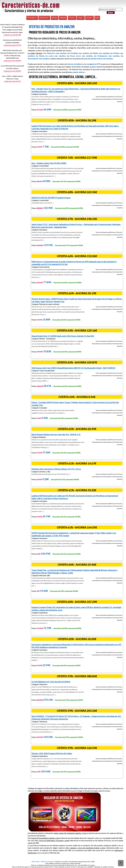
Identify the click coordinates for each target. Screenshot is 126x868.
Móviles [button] (55, 18)
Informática (32, 18)
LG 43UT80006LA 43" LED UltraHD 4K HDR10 (51, 682)
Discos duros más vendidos (81, 56)
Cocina (72, 18)
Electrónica (44, 18)
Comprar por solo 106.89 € (12, 61)
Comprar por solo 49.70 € (12, 81)
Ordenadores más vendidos (108, 56)
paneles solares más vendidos (102, 59)
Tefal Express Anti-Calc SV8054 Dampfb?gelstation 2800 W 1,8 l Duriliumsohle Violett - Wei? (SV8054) (73, 368)
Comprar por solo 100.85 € (12, 71)
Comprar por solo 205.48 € (12, 35)
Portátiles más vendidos (80, 53)
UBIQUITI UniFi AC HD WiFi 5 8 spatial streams (51, 198)
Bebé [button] (97, 18)
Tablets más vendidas (101, 53)
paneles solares (78, 72)
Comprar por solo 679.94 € (12, 45)
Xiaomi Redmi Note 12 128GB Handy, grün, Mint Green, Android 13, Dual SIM (63, 336)
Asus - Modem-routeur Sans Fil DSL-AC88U (49, 163)
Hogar (81, 18)
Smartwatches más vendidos (38, 59)
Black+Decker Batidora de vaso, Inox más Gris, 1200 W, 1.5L (56, 434)
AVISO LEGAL (36, 862)
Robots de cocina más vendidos (52, 56)
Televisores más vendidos (57, 53)
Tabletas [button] (63, 18)
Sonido (89, 18)
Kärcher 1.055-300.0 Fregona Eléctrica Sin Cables (52, 753)
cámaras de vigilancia (75, 64)
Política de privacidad (47, 862)
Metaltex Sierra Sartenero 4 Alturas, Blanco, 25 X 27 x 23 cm (56, 469)
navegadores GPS (93, 64)
